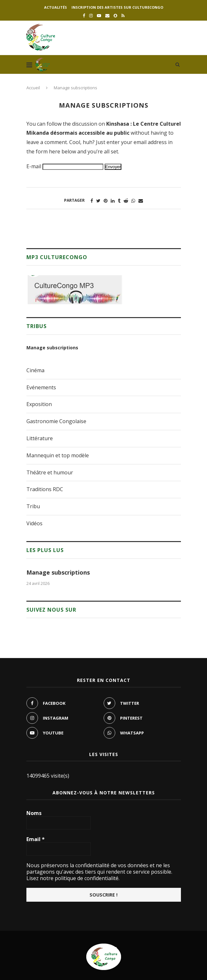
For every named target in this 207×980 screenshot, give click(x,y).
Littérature (40, 438)
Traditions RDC (45, 489)
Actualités (56, 7)
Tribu (33, 506)
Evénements (41, 387)
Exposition (39, 404)
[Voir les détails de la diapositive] (75, 290)
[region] (75, 290)
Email (36, 839)
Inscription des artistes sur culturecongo (117, 7)
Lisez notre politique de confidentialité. (73, 878)
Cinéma (35, 370)
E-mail (34, 166)
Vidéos (34, 523)
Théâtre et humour (50, 472)
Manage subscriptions (52, 348)
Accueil (33, 88)
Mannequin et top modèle (58, 455)
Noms (34, 813)
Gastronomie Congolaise (56, 421)
